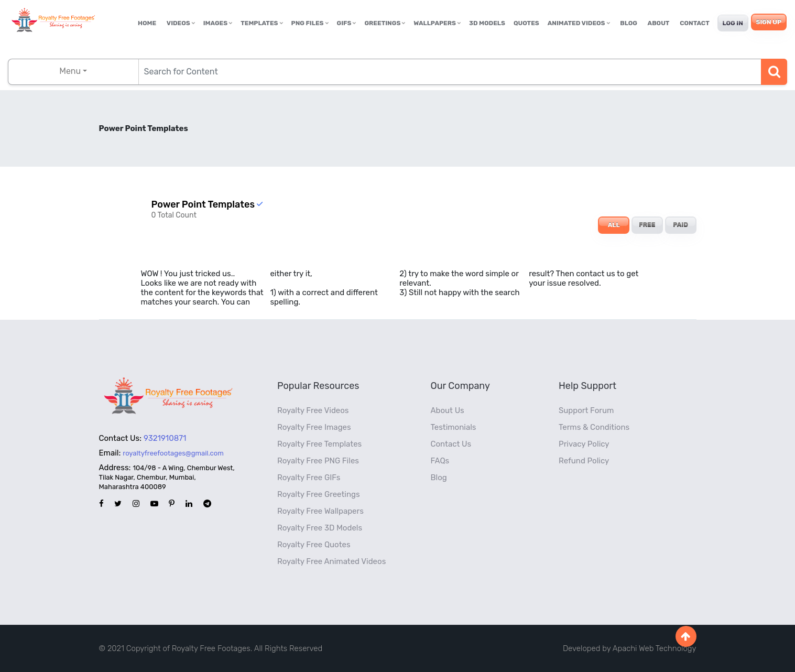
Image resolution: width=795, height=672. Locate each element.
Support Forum (586, 410)
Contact (695, 23)
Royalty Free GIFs (309, 478)
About (659, 23)
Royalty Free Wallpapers (320, 511)
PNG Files (310, 23)
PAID (680, 225)
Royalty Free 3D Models (320, 528)
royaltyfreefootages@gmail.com (173, 453)
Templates (262, 23)
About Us (448, 410)
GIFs (347, 23)
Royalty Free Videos (313, 410)
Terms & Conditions (594, 427)
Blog (629, 23)
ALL (614, 225)
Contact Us (451, 444)
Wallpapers (437, 23)
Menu (70, 71)
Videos (181, 23)
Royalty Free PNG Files (318, 461)
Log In (733, 23)
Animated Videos (579, 23)
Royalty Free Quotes (314, 545)
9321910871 (165, 438)
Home (147, 23)
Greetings (385, 23)
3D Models (487, 23)
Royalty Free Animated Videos (331, 561)
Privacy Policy (584, 444)
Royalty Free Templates (319, 444)
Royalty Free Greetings (319, 494)
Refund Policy (584, 461)
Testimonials (454, 427)
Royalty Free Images (314, 427)
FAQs (440, 461)
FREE (647, 225)
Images (218, 23)
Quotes (526, 23)
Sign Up (769, 22)
